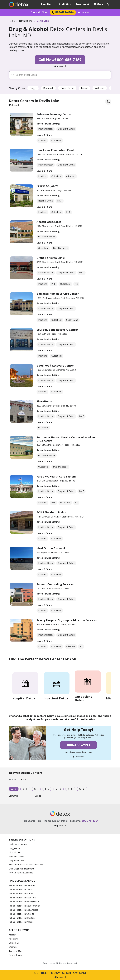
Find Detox (48, 4)
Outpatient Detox (17, 861)
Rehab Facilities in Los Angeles (23, 910)
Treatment (82, 4)
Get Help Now (39, 12)
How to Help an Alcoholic (21, 873)
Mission (13, 935)
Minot (84, 88)
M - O (58, 789)
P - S (70, 789)
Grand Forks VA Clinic (51, 258)
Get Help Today (60, 973)
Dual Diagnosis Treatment (21, 869)
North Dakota (26, 21)
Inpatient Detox (16, 856)
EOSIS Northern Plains (51, 512)
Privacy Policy (15, 955)
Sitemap (13, 947)
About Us (13, 939)
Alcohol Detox (16, 852)
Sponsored (84, 12)
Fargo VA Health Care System (56, 476)
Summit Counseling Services (55, 584)
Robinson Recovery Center (54, 114)
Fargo (33, 88)
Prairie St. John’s (47, 186)
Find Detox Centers (18, 844)
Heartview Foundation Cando (56, 150)
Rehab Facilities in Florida (21, 894)
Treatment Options (22, 840)
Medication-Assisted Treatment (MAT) (27, 865)
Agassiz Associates (49, 222)
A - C (14, 789)
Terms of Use (15, 951)
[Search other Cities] (62, 75)
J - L (47, 789)
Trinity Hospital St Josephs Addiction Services (66, 620)
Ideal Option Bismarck (51, 548)
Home (12, 21)
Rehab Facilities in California (22, 885)
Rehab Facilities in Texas (20, 890)
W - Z (82, 789)
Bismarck (48, 88)
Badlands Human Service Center (58, 294)
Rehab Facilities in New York (22, 898)
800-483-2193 (78, 745)
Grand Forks (67, 88)
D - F (25, 789)
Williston (100, 88)
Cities (24, 780)
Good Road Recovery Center (55, 366)
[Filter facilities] (108, 102)
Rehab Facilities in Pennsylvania (24, 902)
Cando (38, 796)
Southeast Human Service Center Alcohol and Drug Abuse (66, 439)
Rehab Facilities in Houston (22, 918)
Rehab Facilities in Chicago (21, 914)
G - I (36, 789)
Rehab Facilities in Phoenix (21, 922)
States (13, 780)
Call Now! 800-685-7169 (60, 60)
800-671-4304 (63, 12)
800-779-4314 (90, 821)
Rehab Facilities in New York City (24, 906)
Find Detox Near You (22, 881)
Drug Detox (14, 848)
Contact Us (14, 943)
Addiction (65, 4)
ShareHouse (44, 401)
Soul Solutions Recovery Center (57, 330)
